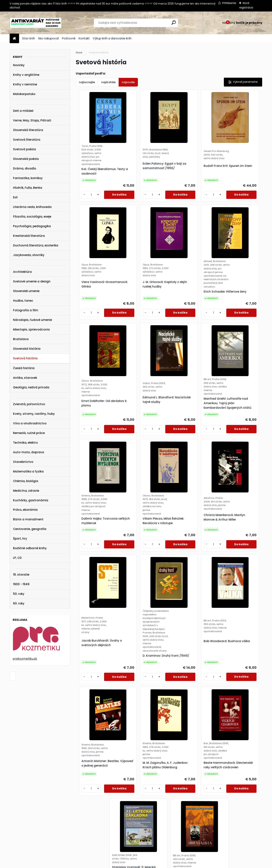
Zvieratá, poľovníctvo (29, 404)
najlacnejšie (87, 82)
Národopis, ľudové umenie (32, 320)
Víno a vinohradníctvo (30, 423)
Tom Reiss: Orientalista (237, 718)
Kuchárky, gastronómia (31, 500)
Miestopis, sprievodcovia (31, 329)
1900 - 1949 (21, 584)
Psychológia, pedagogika (32, 226)
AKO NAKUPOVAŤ (14, 812)
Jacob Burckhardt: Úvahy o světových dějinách (99, 579)
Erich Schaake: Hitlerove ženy (144, 316)
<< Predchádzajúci (118, 766)
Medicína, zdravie (26, 491)
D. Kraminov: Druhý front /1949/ (145, 597)
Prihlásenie (229, 3)
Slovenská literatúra (28, 130)
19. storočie (21, 575)
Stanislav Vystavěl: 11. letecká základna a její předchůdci (190, 716)
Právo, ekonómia (25, 510)
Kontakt (84, 38)
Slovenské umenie (26, 291)
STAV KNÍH (10, 807)
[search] (174, 23)
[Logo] (36, 23)
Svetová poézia (24, 149)
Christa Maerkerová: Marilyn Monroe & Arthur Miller (238, 436)
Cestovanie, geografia (30, 529)
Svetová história (25, 358)
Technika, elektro (25, 443)
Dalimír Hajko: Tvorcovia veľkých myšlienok (145, 442)
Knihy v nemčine (25, 84)
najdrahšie (108, 82)
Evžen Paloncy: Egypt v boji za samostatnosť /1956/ (143, 175)
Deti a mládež (23, 111)
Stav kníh (29, 38)
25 (162, 766)
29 (190, 766)
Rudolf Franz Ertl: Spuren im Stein (191, 173)
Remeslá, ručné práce (29, 433)
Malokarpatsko (24, 94)
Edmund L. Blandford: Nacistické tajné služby (237, 303)
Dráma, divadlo (25, 168)
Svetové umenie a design (32, 281)
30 (196, 766)
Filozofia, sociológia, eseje (32, 217)
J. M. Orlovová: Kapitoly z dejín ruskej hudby (98, 308)
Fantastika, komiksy (28, 178)
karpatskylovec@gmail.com (22, 827)
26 (169, 766)
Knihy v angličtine (26, 75)
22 (142, 766)
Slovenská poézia (26, 159)
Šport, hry (20, 539)
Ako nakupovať (48, 38)
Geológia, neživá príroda (31, 387)
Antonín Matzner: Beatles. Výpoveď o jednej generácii (239, 579)
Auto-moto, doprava (29, 452)
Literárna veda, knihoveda (32, 207)
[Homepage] (14, 39)
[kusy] (86, 206)
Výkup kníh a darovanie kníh (112, 38)
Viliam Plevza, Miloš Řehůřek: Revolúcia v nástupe (188, 438)
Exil (15, 197)
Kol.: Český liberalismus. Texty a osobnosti (97, 182)
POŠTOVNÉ (10, 817)
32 (210, 766)
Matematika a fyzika (28, 471)
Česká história (24, 368)
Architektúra (22, 272)
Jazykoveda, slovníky (29, 255)
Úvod (79, 53)
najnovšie (128, 82)
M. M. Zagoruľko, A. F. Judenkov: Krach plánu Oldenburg (97, 722)
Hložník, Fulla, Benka (28, 188)
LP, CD (17, 558)
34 (217, 766)
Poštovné (69, 38)
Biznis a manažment (28, 519)
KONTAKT (9, 822)
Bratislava (21, 339)
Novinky (19, 65)
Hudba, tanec (23, 301)
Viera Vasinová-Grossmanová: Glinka (236, 177)
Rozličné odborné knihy (30, 548)
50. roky (19, 594)
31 (203, 766)
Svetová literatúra (27, 140)
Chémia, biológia (26, 481)
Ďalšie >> (227, 766)
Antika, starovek (25, 378)
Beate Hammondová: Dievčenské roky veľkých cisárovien (144, 720)
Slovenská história (27, 349)
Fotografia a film (26, 310)
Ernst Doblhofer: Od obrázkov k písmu (187, 308)
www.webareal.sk (151, 864)
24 (156, 766)
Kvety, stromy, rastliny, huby (34, 414)
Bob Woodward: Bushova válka (192, 579)
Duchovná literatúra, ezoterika (36, 245)
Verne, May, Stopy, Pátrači (32, 120)
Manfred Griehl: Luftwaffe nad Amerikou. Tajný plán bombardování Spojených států (99, 436)
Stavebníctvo (23, 462)
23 (149, 766)
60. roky (19, 603)
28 (183, 766)
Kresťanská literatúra (29, 236)
